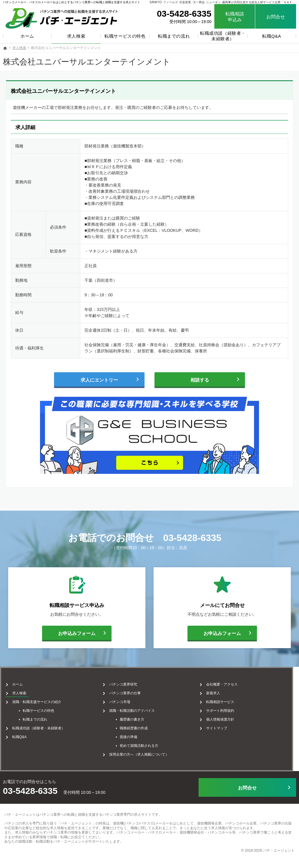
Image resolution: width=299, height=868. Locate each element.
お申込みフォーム (69, 633)
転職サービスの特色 (37, 709)
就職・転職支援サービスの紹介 (36, 701)
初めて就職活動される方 (140, 745)
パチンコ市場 (121, 701)
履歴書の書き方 (133, 718)
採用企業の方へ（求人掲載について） (140, 753)
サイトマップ (221, 727)
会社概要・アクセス (226, 683)
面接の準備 (130, 736)
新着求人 (218, 692)
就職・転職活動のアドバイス (133, 709)
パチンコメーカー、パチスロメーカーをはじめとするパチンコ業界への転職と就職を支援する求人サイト (72, 2)
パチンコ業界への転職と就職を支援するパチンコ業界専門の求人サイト (95, 812)
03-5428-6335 (192, 538)
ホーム (16, 683)
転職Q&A (18, 736)
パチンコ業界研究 (125, 683)
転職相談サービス (225, 701)
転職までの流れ (34, 718)
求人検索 (18, 692)
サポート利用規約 (225, 709)
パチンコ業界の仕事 (126, 692)
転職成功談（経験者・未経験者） (37, 727)
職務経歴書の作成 (135, 727)
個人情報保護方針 (225, 718)
